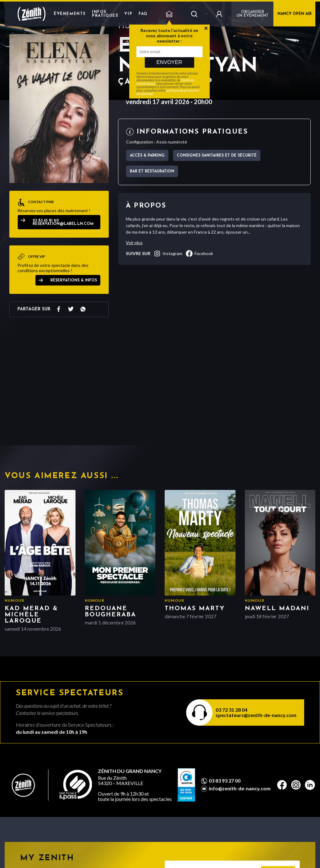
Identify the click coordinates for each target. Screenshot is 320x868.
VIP (128, 14)
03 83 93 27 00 (225, 781)
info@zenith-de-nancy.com (240, 788)
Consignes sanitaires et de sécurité (217, 156)
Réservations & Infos (74, 281)
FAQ (143, 14)
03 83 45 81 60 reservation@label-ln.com (63, 222)
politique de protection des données (168, 92)
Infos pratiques (105, 14)
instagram (168, 254)
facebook (199, 254)
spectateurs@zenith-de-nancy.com (256, 715)
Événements (70, 14)
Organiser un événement (252, 14)
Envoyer (169, 62)
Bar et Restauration (152, 171)
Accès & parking (147, 156)
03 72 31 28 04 (231, 710)
